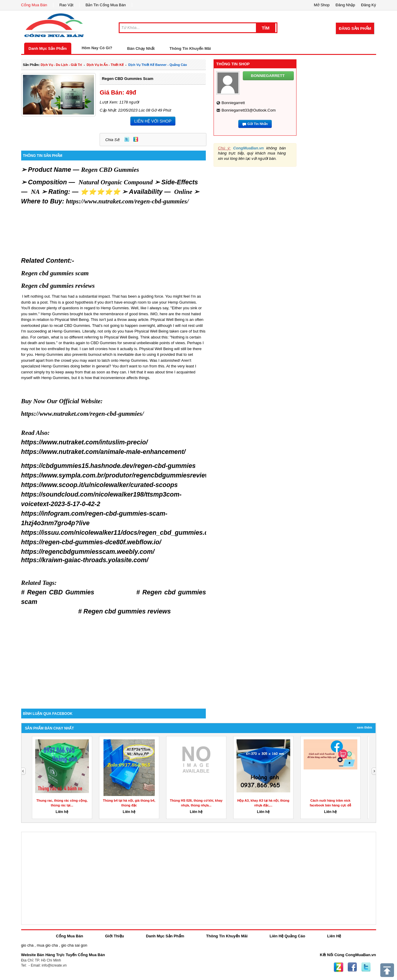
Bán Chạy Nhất (141, 48)
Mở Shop (322, 5)
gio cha (27, 945)
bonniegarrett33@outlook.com (249, 110)
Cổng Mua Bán (34, 5)
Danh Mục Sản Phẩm (48, 48)
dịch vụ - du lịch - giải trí (61, 65)
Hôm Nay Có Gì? (97, 48)
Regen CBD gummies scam (128, 79)
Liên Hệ (334, 936)
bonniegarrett (233, 103)
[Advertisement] (114, 658)
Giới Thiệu (114, 936)
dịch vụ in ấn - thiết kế (105, 65)
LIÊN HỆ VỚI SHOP (153, 121)
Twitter (127, 139)
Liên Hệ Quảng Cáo (287, 936)
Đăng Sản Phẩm (355, 28)
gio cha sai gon (74, 945)
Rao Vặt (66, 5)
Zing (136, 139)
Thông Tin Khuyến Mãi (190, 48)
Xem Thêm (364, 727)
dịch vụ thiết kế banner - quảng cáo (158, 65)
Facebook (352, 967)
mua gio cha (47, 945)
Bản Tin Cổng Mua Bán (106, 5)
